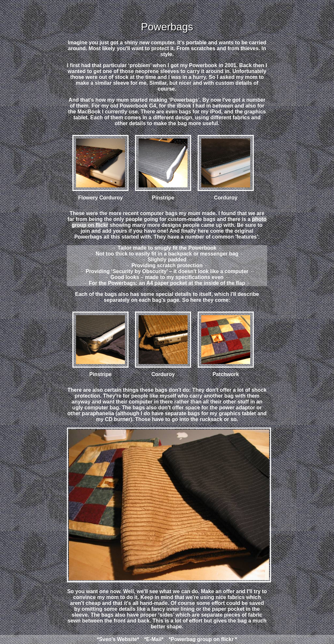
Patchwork (226, 344)
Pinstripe (163, 168)
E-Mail (154, 639)
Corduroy (226, 168)
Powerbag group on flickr (202, 639)
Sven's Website (118, 639)
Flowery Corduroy (100, 168)
